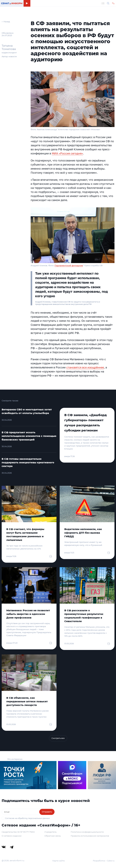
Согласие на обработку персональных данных (27, 818)
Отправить (47, 812)
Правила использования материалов (90, 836)
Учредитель (50, 832)
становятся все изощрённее (85, 367)
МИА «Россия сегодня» (67, 153)
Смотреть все (58, 738)
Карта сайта (59, 861)
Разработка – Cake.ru (104, 861)
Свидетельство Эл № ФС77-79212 (18, 832)
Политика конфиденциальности (87, 832)
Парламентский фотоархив (69, 265)
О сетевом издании (12, 836)
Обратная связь (53, 836)
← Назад (6, 22)
